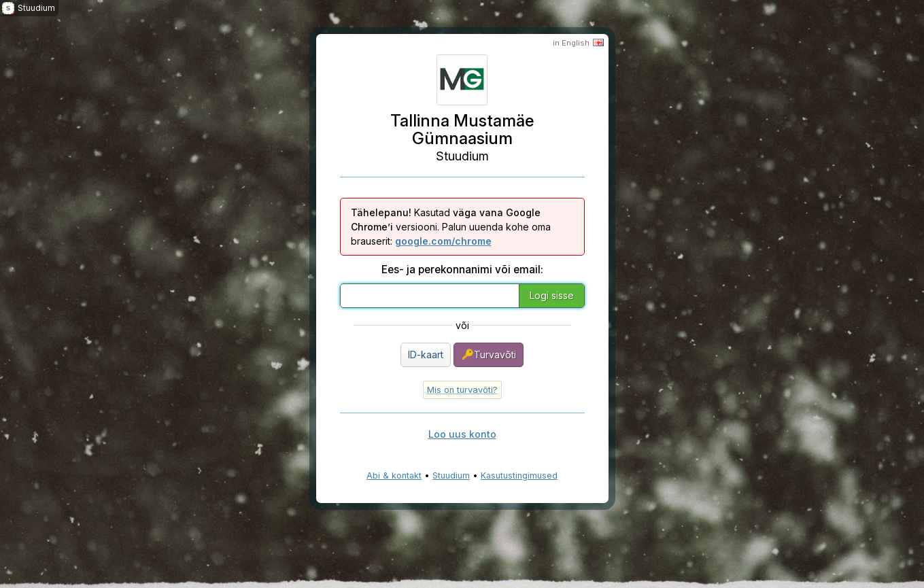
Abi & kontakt (394, 475)
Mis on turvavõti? (462, 390)
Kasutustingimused (519, 475)
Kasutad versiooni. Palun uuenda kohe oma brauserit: (451, 227)
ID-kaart (426, 354)
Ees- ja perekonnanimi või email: (462, 270)
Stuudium (451, 475)
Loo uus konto (462, 434)
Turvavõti (488, 354)
